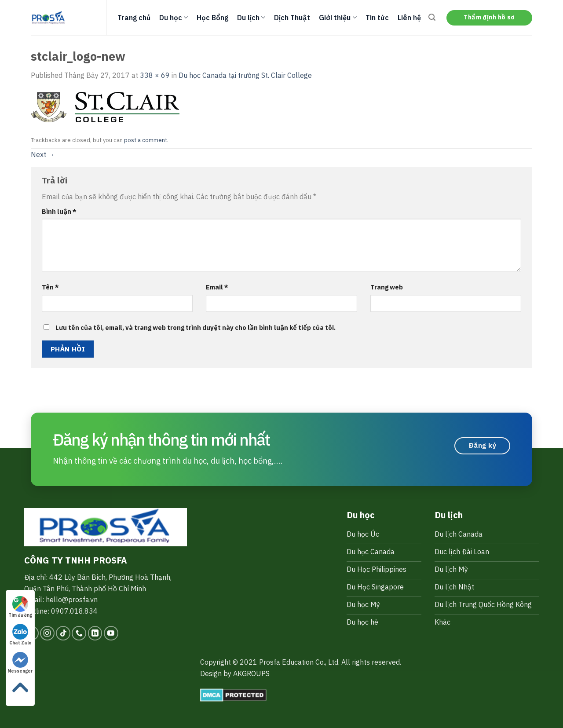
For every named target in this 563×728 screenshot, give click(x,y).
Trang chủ (134, 18)
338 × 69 (155, 75)
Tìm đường (20, 607)
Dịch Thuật (292, 18)
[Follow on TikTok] (63, 633)
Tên (50, 287)
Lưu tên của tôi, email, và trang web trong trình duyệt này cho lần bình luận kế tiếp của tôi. (196, 327)
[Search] (432, 17)
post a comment (146, 140)
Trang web (387, 287)
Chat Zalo (20, 635)
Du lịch (251, 18)
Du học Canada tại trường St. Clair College (245, 75)
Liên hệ (409, 18)
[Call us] (79, 633)
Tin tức (377, 18)
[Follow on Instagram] (47, 633)
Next (43, 154)
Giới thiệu (338, 18)
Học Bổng (212, 18)
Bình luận (59, 211)
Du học (174, 18)
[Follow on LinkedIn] (95, 633)
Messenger (20, 663)
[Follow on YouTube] (111, 633)
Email (217, 287)
